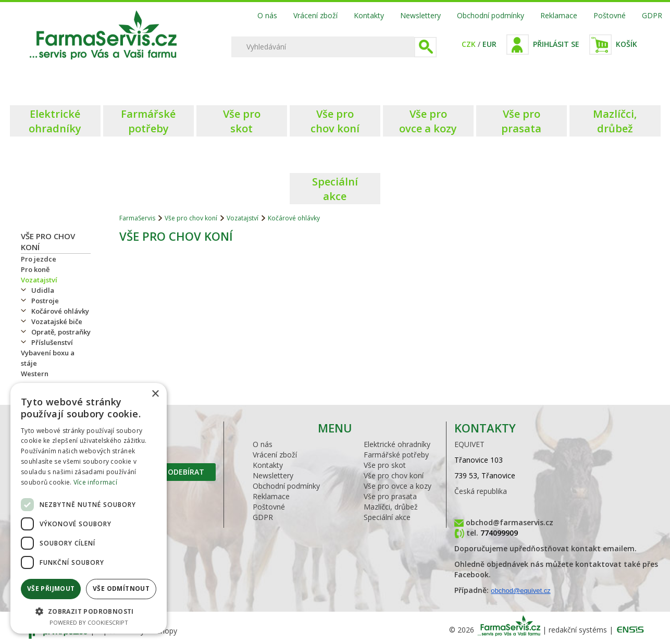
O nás (267, 15)
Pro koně (35, 269)
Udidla (43, 290)
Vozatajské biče (57, 321)
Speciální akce (387, 517)
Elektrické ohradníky (397, 444)
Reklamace (559, 15)
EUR (489, 44)
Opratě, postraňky (61, 332)
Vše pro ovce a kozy (398, 486)
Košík (626, 44)
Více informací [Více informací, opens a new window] (95, 482)
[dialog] (89, 508)
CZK (469, 44)
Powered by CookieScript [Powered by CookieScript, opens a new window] (89, 622)
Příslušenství (52, 342)
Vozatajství (39, 280)
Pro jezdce (39, 259)
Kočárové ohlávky (60, 311)
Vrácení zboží (315, 15)
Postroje (45, 301)
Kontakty (369, 15)
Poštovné (610, 15)
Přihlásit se (556, 44)
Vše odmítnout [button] (121, 589)
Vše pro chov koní (191, 218)
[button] (89, 611)
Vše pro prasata (390, 496)
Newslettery (420, 15)
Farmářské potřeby (396, 455)
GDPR (652, 15)
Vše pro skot (385, 465)
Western (35, 374)
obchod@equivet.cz (520, 591)
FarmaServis (137, 218)
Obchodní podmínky (491, 15)
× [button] (155, 394)
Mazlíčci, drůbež (391, 507)
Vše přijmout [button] (51, 589)
